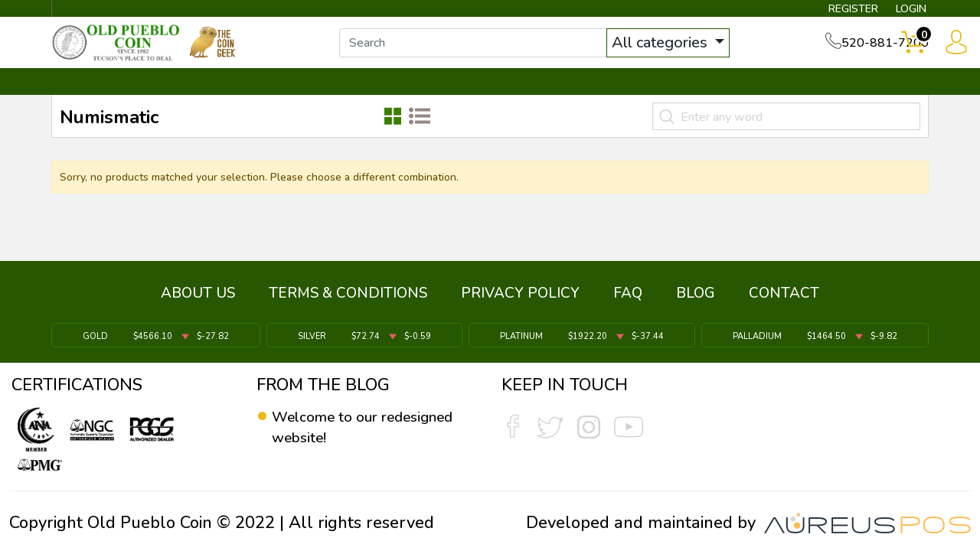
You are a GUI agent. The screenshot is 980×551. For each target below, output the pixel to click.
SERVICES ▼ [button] (679, 97)
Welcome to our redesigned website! (348, 428)
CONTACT (877, 97)
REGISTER (830, 12)
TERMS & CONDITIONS (348, 300)
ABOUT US (198, 300)
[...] (489, 52)
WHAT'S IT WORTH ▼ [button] (379, 97)
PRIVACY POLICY (520, 300)
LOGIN (899, 12)
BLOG (696, 300)
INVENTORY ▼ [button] (217, 97)
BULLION (100, 97)
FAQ (628, 300)
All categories (678, 52)
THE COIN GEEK (546, 97)
